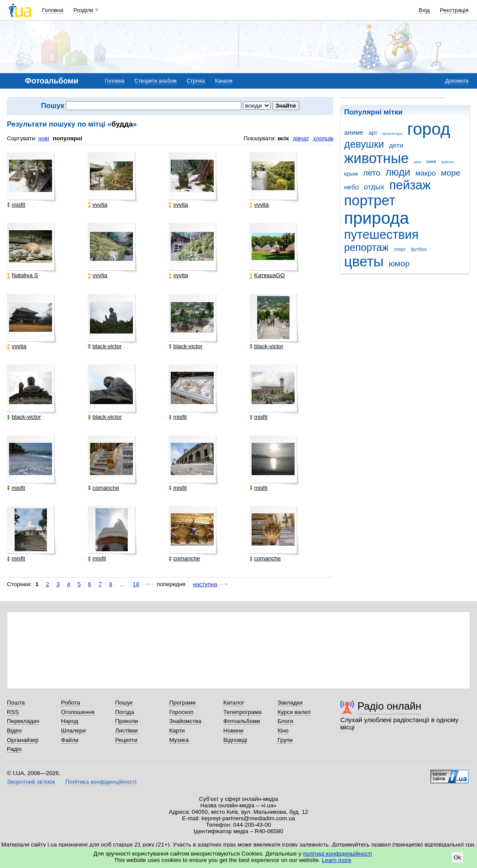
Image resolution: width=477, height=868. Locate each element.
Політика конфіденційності (101, 782)
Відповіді (235, 740)
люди (398, 172)
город (429, 129)
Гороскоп (181, 712)
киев (431, 161)
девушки (364, 144)
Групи (285, 740)
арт (373, 133)
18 (136, 584)
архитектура (392, 134)
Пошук (124, 703)
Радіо (14, 749)
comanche (103, 488)
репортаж (366, 247)
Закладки (290, 703)
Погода (125, 712)
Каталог (234, 703)
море (451, 173)
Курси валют (294, 712)
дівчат (301, 138)
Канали (224, 81)
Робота (71, 703)
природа (377, 218)
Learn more (337, 860)
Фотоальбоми (242, 721)
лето (372, 173)
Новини (233, 731)
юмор (399, 264)
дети (396, 145)
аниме (354, 132)
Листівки (127, 731)
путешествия (381, 235)
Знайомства (185, 721)
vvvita (97, 205)
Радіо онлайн (389, 706)
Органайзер (23, 740)
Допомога (457, 81)
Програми (182, 703)
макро (426, 173)
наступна (205, 584)
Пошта (16, 703)
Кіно (283, 731)
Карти (177, 731)
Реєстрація (454, 10)
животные (376, 158)
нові (44, 138)
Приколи (127, 721)
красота (448, 162)
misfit (16, 205)
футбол (419, 249)
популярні (68, 138)
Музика (179, 740)
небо (351, 187)
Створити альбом (156, 81)
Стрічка (196, 81)
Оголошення (78, 712)
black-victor (105, 346)
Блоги (285, 721)
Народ (70, 721)
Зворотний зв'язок (31, 782)
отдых (374, 187)
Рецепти (126, 740)
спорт (400, 249)
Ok (457, 857)
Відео (14, 731)
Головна (53, 10)
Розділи (83, 10)
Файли (70, 740)
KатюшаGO (267, 275)
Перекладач (23, 721)
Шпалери (73, 731)
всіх (283, 138)
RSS (13, 712)
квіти (418, 162)
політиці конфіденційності (338, 854)
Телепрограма (242, 712)
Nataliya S (22, 275)
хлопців (323, 138)
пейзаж (410, 185)
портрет (370, 200)
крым (351, 174)
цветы (364, 261)
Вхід (425, 10)
